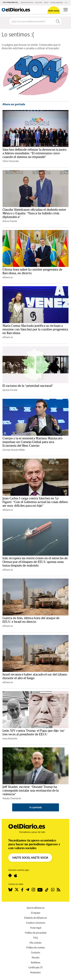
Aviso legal (36, 928)
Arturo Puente (10, 221)
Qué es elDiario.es (36, 908)
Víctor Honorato (11, 161)
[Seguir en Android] (10, 876)
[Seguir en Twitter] (17, 890)
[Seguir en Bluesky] (10, 890)
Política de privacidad (36, 933)
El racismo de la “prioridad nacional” (28, 386)
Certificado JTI (35, 967)
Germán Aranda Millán (14, 450)
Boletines (36, 962)
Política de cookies (35, 947)
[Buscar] (58, 21)
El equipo (36, 913)
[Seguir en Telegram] (27, 890)
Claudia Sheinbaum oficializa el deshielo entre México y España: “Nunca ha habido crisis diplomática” (34, 213)
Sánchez (67, 2)
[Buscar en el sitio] (32, 21)
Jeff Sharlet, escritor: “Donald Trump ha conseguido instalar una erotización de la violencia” (31, 791)
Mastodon (35, 972)
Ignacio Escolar (10, 390)
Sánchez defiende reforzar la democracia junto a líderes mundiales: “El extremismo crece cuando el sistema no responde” (34, 153)
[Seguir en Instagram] (33, 890)
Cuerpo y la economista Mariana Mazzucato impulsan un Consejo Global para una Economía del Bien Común (32, 442)
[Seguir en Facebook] (22, 890)
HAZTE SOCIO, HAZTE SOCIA (30, 858)
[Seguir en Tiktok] (47, 890)
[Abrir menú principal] (66, 10)
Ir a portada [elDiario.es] (36, 807)
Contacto (35, 952)
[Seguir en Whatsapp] (53, 890)
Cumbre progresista (57, 2)
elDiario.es (8, 277)
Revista (35, 957)
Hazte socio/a (54, 11)
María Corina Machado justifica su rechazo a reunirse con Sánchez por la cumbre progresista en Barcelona (35, 329)
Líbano (46, 2)
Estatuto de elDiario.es (35, 918)
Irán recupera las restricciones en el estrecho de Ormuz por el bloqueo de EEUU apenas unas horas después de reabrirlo (35, 562)
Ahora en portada (14, 104)
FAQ (35, 938)
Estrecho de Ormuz (27, 2)
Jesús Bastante (10, 738)
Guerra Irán (39, 2)
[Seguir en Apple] (16, 876)
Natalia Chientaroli (12, 798)
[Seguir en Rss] (59, 890)
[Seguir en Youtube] (40, 890)
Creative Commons (35, 923)
